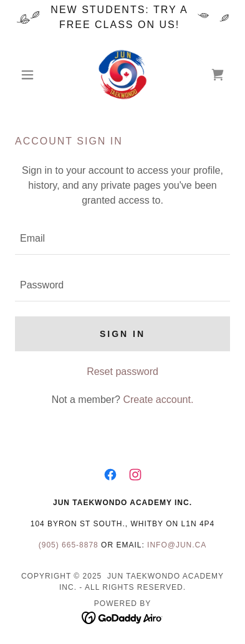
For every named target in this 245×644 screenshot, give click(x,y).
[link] (122, 75)
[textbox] (122, 239)
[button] (31, 75)
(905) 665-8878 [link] (69, 545)
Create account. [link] (158, 400)
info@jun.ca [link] (177, 545)
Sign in (122, 334)
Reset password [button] (122, 372)
